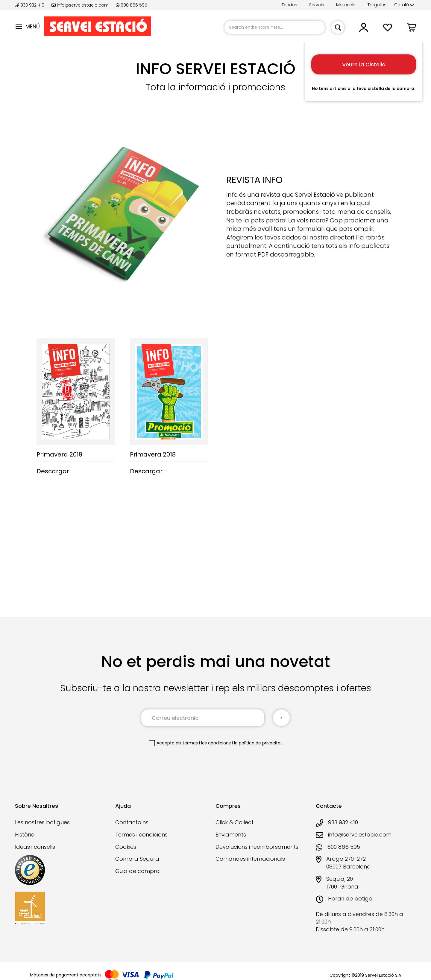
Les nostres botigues (42, 822)
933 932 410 (30, 5)
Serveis (317, 5)
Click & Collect (235, 822)
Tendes (289, 5)
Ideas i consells (35, 847)
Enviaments (231, 835)
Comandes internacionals (250, 859)
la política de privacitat (258, 743)
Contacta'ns (132, 822)
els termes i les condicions (203, 743)
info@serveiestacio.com (80, 5)
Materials (346, 5)
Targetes (377, 5)
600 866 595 (132, 5)
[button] (404, 5)
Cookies (126, 847)
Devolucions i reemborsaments (257, 847)
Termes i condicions (141, 835)
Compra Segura (137, 859)
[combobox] (275, 27)
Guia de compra (138, 871)
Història (25, 835)
